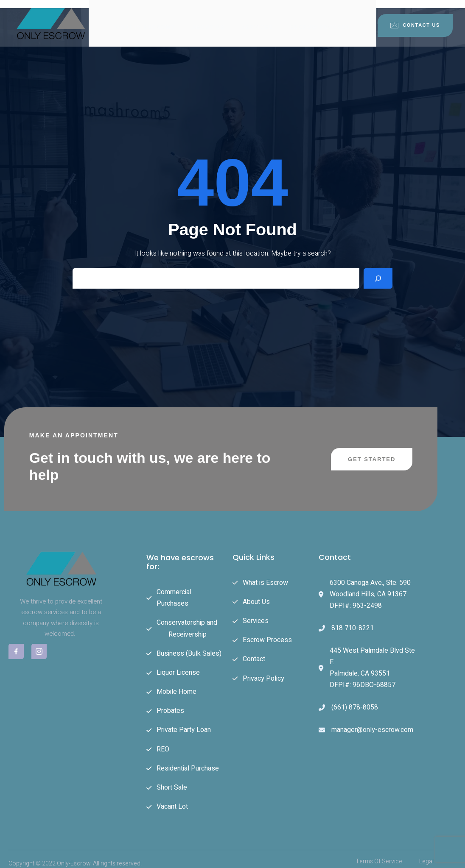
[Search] (378, 272)
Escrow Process (320, 19)
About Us (208, 19)
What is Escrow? (145, 19)
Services (257, 19)
